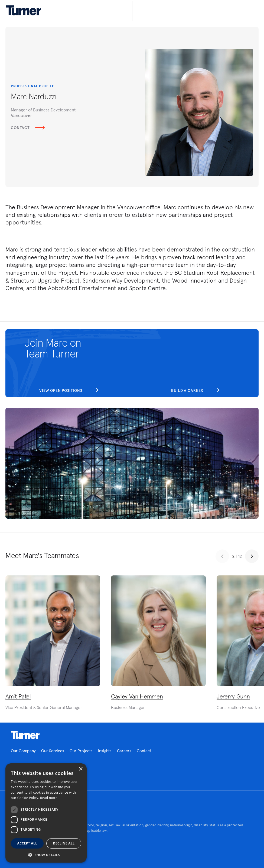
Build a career (195, 390)
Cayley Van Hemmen (137, 696)
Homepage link (25, 735)
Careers (124, 751)
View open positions (69, 390)
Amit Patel (18, 696)
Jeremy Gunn (233, 696)
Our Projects (81, 751)
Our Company (23, 751)
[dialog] (46, 813)
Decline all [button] (64, 843)
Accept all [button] (27, 843)
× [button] (81, 769)
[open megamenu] (193, 11)
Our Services (53, 751)
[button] (46, 855)
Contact (28, 128)
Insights (105, 751)
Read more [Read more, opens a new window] (49, 798)
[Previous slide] (222, 556)
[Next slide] (252, 556)
